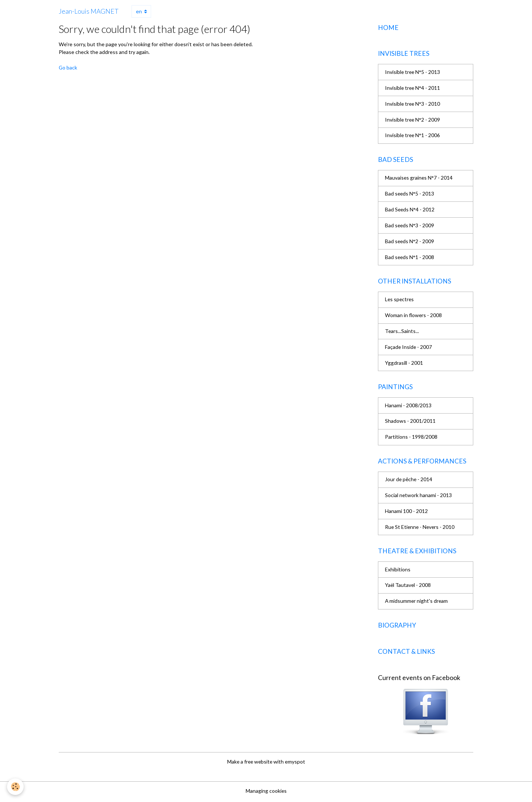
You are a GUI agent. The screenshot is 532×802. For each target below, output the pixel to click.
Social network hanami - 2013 (419, 497)
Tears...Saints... (402, 332)
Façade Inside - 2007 (409, 348)
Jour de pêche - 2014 (409, 481)
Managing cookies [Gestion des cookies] (266, 793)
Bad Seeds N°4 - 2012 (410, 210)
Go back (68, 67)
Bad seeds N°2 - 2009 (410, 242)
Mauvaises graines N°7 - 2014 (419, 179)
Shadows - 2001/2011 (410, 423)
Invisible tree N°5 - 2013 (413, 73)
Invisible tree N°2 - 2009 (413, 120)
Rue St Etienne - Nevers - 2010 (421, 529)
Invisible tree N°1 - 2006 (413, 136)
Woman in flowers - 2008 (414, 317)
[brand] (89, 11)
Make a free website (250, 764)
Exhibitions (398, 572)
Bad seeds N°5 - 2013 (410, 195)
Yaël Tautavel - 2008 (408, 587)
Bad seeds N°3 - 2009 (410, 226)
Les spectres (400, 301)
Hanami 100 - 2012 (406, 513)
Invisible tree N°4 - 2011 (413, 89)
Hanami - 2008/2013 (408, 407)
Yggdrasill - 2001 (404, 364)
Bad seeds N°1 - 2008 (410, 258)
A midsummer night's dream (417, 603)
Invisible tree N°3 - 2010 (413, 104)
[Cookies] (16, 787)
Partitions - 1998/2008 (411, 439)
